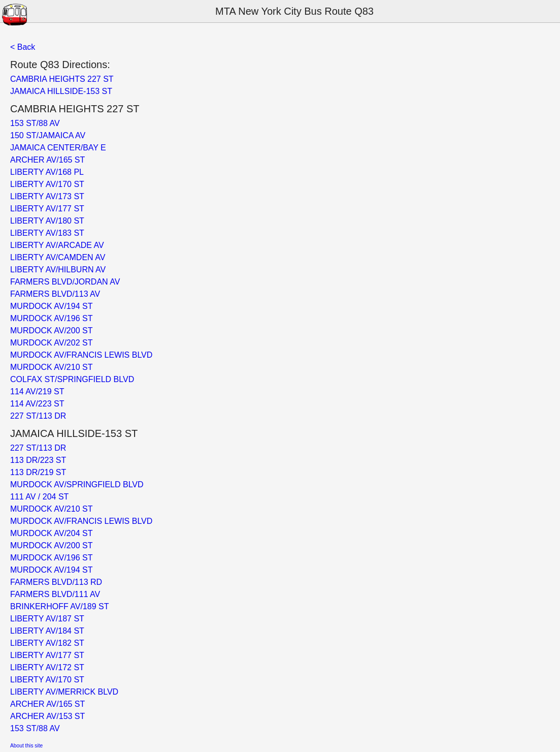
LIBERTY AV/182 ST (47, 643)
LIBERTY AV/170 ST (47, 184)
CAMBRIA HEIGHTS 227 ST (62, 79)
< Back (23, 47)
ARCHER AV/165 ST (47, 160)
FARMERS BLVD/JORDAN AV (65, 282)
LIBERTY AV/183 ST (47, 233)
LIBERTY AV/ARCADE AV (57, 245)
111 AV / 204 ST (39, 497)
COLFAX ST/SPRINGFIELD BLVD (72, 379)
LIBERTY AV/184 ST (47, 631)
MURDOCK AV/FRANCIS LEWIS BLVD (81, 355)
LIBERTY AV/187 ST (47, 619)
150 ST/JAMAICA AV (48, 135)
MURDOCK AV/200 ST (51, 331)
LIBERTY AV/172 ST (47, 667)
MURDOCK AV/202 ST (51, 343)
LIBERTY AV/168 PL (47, 172)
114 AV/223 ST (37, 404)
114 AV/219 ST (37, 391)
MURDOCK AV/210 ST (51, 367)
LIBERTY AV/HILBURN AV (58, 270)
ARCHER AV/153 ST (47, 716)
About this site (26, 746)
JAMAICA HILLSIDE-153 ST (61, 91)
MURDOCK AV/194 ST (51, 306)
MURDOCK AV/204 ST (51, 533)
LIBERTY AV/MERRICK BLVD (64, 692)
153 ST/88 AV (35, 123)
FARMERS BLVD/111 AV (55, 594)
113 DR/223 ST (38, 460)
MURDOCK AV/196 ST (51, 318)
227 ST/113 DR (38, 416)
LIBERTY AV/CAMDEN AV (58, 257)
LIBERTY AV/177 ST (47, 209)
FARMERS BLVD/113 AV (55, 294)
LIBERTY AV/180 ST (47, 221)
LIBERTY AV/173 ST (47, 196)
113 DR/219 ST (38, 472)
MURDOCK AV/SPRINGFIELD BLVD (77, 484)
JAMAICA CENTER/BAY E (58, 148)
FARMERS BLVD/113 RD (56, 582)
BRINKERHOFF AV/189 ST (59, 606)
